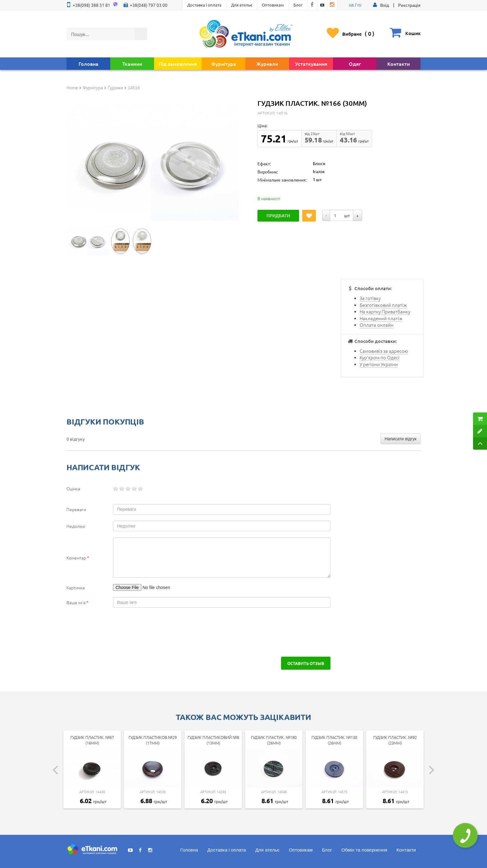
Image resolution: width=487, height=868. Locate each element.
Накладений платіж (381, 318)
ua (352, 5)
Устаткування (311, 64)
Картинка (76, 587)
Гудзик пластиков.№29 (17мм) (153, 740)
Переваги (76, 509)
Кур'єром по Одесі (380, 357)
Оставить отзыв (306, 663)
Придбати (278, 216)
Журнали (267, 64)
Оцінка (73, 488)
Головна (89, 64)
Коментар (78, 558)
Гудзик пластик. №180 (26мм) (274, 740)
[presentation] (120, 632)
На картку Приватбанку (385, 311)
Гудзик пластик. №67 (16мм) (92, 740)
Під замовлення (178, 64)
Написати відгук (401, 439)
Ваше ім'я (77, 602)
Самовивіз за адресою (384, 351)
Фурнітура (224, 64)
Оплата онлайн (377, 325)
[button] (385, 5)
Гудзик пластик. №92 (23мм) (395, 740)
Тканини (132, 64)
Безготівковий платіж (383, 305)
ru (359, 5)
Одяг (355, 64)
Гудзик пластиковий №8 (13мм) (213, 740)
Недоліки (76, 526)
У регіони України (379, 364)
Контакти (399, 64)
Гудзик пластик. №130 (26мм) (334, 740)
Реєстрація (409, 5)
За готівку (370, 298)
